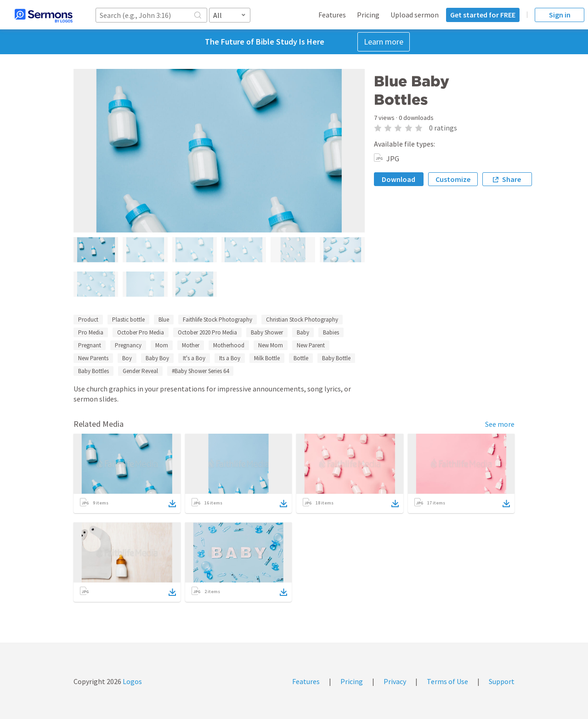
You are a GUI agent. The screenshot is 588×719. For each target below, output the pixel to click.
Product (88, 320)
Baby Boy (157, 358)
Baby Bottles (93, 371)
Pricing (368, 15)
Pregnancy (128, 345)
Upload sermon (415, 15)
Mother (191, 345)
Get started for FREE (483, 15)
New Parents (93, 358)
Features (332, 15)
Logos (132, 681)
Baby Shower (267, 332)
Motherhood (229, 345)
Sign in (560, 15)
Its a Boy (230, 358)
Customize (453, 179)
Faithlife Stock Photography (218, 320)
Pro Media (91, 332)
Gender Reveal (140, 371)
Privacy (395, 681)
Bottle (301, 358)
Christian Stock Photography (302, 320)
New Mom (271, 345)
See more (500, 424)
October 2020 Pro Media (207, 332)
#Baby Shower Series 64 (200, 371)
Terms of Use (447, 681)
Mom (162, 345)
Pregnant (90, 345)
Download (399, 179)
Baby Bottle (336, 358)
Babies (331, 332)
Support (502, 681)
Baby (303, 332)
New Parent (311, 345)
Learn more (384, 42)
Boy (127, 358)
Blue (164, 320)
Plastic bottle (128, 320)
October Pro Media (141, 332)
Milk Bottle (267, 358)
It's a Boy (194, 358)
